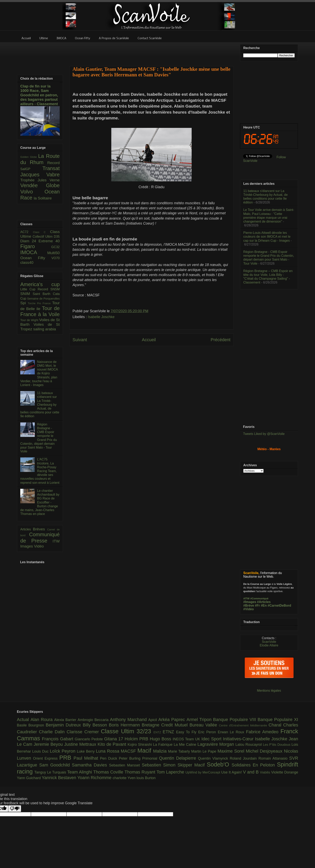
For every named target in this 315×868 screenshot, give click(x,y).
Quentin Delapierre (178, 758)
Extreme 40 (49, 241)
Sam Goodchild (55, 765)
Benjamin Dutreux (64, 725)
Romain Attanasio (274, 758)
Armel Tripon (200, 720)
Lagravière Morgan (216, 744)
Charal (276, 725)
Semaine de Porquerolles (43, 299)
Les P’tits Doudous (277, 745)
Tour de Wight (30, 320)
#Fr (257, 606)
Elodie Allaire (269, 645)
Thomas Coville (109, 772)
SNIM (27, 294)
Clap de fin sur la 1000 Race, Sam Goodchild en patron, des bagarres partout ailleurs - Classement (39, 95)
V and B (251, 772)
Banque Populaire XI (278, 720)
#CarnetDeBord (279, 606)
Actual (24, 720)
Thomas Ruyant (141, 772)
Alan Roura (42, 720)
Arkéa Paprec (172, 720)
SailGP (31, 169)
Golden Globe (29, 157)
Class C (41, 232)
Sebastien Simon (160, 765)
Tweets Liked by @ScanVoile (264, 434)
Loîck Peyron (63, 751)
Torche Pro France (40, 303)
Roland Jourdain (244, 758)
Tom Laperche (171, 772)
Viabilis (266, 772)
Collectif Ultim (43, 237)
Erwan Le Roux (232, 732)
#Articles (264, 602)
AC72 (27, 232)
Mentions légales (269, 691)
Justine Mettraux (81, 744)
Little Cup (29, 289)
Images (27, 546)
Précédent (221, 340)
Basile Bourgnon (31, 725)
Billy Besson (96, 725)
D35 (57, 237)
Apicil (153, 720)
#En (264, 606)
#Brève (249, 606)
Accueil (149, 340)
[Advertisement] (151, 52)
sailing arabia (44, 329)
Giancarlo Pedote (89, 739)
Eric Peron (208, 732)
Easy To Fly (187, 732)
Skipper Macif (192, 765)
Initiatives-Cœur (239, 739)
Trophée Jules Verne (40, 180)
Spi (24, 303)
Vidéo (39, 546)
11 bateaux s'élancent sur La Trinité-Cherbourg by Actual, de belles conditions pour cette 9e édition (40, 405)
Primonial (151, 758)
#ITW (246, 598)
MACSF (129, 751)
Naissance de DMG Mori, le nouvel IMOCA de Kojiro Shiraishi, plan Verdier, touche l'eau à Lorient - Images (39, 373)
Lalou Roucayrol (249, 745)
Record (53, 163)
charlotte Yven (125, 778)
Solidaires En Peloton (254, 765)
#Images (250, 602)
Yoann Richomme (95, 778)
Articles (27, 529)
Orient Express (46, 758)
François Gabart (58, 739)
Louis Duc (41, 751)
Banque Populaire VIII (235, 720)
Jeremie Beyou (49, 744)
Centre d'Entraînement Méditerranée (244, 725)
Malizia (161, 751)
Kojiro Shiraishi (140, 745)
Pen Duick (109, 758)
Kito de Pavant (113, 744)
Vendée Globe (40, 185)
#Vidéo (249, 609)
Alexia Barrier (66, 720)
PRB (66, 758)
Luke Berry (86, 751)
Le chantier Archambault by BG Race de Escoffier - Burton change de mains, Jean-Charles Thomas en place (40, 502)
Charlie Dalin (53, 732)
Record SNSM (49, 289)
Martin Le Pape (204, 751)
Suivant (80, 340)
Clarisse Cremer (84, 732)
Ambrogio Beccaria (94, 720)
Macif (145, 751)
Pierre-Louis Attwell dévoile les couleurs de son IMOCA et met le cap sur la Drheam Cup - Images (267, 237)
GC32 (55, 247)
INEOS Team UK (187, 739)
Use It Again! (232, 772)
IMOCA (34, 252)
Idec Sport (212, 739)
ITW (56, 541)
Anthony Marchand (129, 720)
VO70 (56, 258)
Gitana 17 (114, 739)
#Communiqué (259, 598)
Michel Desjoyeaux (265, 751)
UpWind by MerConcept (203, 772)
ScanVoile (269, 642)
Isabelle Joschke (101, 317)
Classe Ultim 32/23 (127, 731)
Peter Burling (131, 758)
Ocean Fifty (36, 258)
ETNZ (169, 732)
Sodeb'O (219, 764)
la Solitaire (43, 198)
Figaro (36, 246)
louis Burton (146, 778)
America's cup (40, 284)
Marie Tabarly (180, 751)
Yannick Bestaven (60, 778)
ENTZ (158, 732)
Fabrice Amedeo (263, 732)
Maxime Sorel (232, 751)
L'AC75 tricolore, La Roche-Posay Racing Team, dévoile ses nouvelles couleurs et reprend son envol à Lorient (40, 471)
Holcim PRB (137, 739)
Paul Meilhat (87, 758)
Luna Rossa (108, 751)
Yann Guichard (29, 778)
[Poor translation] (15, 809)
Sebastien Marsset (125, 765)
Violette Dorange (285, 772)
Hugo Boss (161, 739)
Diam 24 (29, 241)
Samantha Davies (91, 765)
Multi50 (53, 253)
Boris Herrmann (125, 725)
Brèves (40, 529)
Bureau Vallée (204, 725)
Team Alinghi (80, 772)
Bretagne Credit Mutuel (166, 725)
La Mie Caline (186, 745)
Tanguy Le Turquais (51, 772)
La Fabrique (163, 745)
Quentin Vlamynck (214, 758)
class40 (27, 262)
